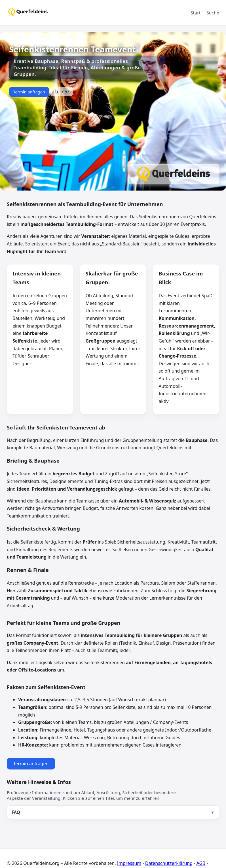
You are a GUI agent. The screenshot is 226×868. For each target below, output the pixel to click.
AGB (201, 863)
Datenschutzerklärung (169, 863)
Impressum (129, 863)
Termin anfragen (29, 92)
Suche (213, 13)
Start (196, 13)
